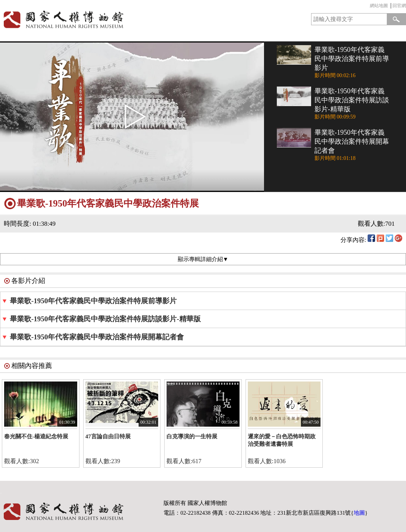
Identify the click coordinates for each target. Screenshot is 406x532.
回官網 (399, 6)
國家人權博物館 (99, 19)
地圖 (359, 513)
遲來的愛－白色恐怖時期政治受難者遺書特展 (282, 440)
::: (368, 7)
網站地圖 (379, 6)
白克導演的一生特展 (192, 436)
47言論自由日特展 (108, 436)
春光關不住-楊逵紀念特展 (36, 436)
